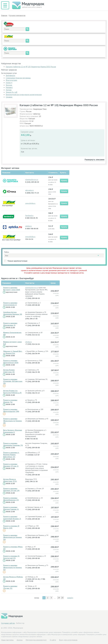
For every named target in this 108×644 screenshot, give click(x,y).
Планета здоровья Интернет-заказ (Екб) (12, 289)
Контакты (30, 283)
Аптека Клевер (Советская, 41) (9, 371)
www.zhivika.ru (30, 203)
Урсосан (9, 85)
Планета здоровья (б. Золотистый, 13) (11, 557)
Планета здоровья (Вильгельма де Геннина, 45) (13, 421)
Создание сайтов (8, 623)
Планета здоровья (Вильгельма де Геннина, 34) (13, 537)
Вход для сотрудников (68, 640)
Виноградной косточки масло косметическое (24, 95)
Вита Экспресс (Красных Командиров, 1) (13, 431)
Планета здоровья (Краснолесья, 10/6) (11, 362)
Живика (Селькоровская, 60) (12, 334)
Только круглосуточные (17, 261)
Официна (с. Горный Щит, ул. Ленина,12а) (13, 352)
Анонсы (20, 640)
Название (7, 283)
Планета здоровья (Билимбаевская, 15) (11, 499)
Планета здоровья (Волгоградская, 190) (11, 410)
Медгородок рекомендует (36, 640)
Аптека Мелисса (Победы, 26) (13, 578)
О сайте (53, 640)
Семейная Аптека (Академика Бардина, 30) (13, 313)
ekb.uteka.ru (29, 190)
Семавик (9, 97)
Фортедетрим (11, 80)
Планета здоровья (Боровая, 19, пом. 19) (11, 490)
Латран (9, 90)
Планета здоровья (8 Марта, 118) (11, 527)
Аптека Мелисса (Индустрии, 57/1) (10, 480)
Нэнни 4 (9, 83)
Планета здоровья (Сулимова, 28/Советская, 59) (13, 381)
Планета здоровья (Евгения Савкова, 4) (11, 508)
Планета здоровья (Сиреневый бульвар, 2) (12, 518)
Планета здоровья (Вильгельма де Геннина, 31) (13, 567)
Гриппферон (10, 75)
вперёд (70, 598)
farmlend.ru (29, 215)
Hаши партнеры (7, 640)
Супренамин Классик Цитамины (18, 78)
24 (59, 598)
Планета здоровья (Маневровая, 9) (10, 324)
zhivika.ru (28, 342)
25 (62, 598)
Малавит (9, 87)
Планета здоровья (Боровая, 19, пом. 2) (11, 465)
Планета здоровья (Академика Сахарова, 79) (13, 444)
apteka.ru (28, 226)
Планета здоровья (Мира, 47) (13, 548)
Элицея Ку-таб (12, 92)
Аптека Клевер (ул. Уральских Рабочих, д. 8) (12, 392)
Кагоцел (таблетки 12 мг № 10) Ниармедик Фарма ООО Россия (31, 67)
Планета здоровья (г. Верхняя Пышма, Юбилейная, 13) (11, 455)
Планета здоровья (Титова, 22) (10, 587)
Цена (53, 283)
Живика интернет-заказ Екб (12, 343)
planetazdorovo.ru (32, 180)
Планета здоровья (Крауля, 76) (10, 401)
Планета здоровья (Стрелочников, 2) (10, 304)
